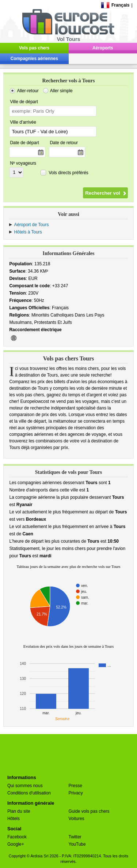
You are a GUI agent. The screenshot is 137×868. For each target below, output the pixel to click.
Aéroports (103, 48)
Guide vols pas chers (89, 811)
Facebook (17, 837)
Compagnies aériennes (34, 59)
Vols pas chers (34, 48)
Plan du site (19, 811)
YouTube (77, 844)
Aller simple (61, 91)
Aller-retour (28, 91)
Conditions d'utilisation (29, 793)
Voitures (77, 819)
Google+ (16, 844)
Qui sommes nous (25, 786)
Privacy (76, 793)
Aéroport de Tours (31, 225)
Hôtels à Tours (28, 232)
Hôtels (14, 819)
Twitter (75, 837)
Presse (75, 786)
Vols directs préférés (68, 173)
